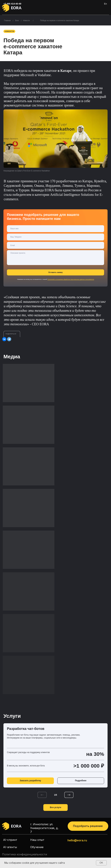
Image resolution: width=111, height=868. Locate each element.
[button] (88, 826)
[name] (55, 229)
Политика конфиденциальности (25, 854)
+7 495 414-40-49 (12, 4)
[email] (55, 245)
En (105, 4)
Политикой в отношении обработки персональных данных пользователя (71, 279)
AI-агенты (10, 847)
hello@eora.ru (77, 840)
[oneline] (55, 237)
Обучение (37, 847)
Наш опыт (37, 840)
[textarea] (55, 258)
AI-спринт (10, 840)
